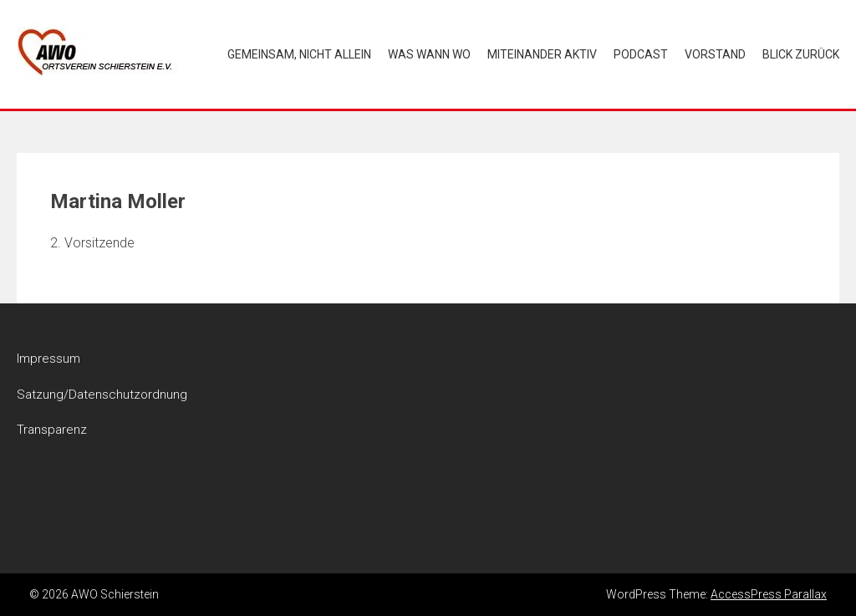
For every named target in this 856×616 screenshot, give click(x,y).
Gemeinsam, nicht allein (299, 54)
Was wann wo (429, 54)
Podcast (641, 54)
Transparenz (52, 430)
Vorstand (715, 54)
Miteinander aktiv (542, 54)
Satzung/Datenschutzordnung (102, 395)
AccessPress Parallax (769, 594)
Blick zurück (801, 54)
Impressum (48, 359)
